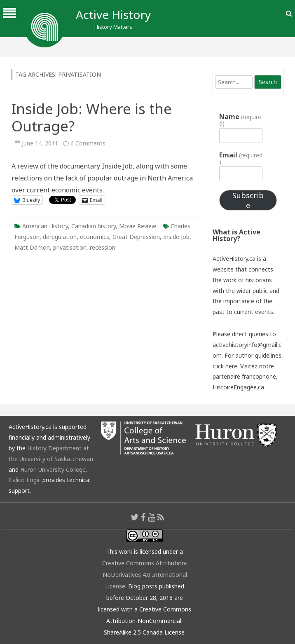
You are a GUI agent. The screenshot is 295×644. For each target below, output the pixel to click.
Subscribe (248, 200)
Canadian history (94, 226)
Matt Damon (32, 247)
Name (240, 120)
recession (103, 247)
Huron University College (53, 470)
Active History (113, 14)
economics (95, 237)
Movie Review (138, 226)
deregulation (60, 237)
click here (225, 366)
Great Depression (136, 237)
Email (241, 158)
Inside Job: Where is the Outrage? (92, 117)
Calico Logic (25, 480)
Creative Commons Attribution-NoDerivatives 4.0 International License (145, 575)
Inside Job (176, 237)
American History (45, 226)
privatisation (70, 247)
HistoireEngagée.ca (238, 387)
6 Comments (88, 143)
